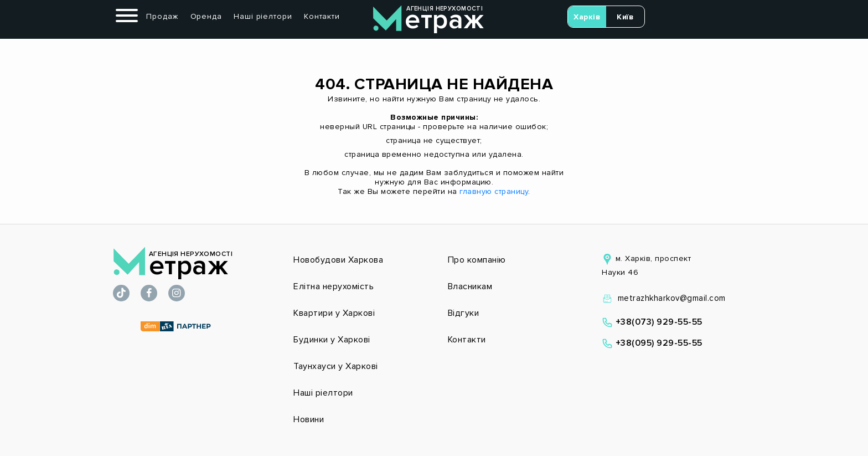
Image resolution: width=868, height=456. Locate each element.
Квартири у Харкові (334, 313)
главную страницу (494, 191)
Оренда (206, 16)
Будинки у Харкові (332, 340)
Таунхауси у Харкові (336, 366)
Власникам (470, 286)
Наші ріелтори (263, 16)
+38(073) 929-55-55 (652, 322)
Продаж (162, 16)
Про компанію (477, 260)
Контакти (322, 16)
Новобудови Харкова (338, 260)
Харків (587, 17)
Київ (625, 17)
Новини (309, 419)
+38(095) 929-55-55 (652, 343)
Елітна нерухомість (334, 286)
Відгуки (464, 313)
